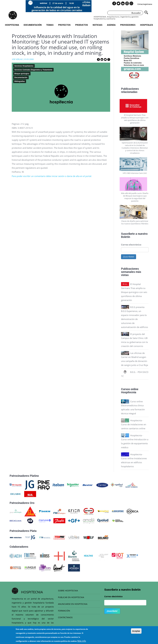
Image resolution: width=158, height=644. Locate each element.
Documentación (33, 25)
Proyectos (64, 25)
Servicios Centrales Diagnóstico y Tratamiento (33, 70)
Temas (50, 25)
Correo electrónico (131, 245)
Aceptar (136, 633)
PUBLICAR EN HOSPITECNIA (71, 597)
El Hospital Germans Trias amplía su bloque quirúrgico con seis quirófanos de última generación (135, 119)
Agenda (111, 25)
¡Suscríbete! (129, 257)
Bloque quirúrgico (22, 74)
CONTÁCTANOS (65, 617)
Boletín (126, 237)
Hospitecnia (12, 25)
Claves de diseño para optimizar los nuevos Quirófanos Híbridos (135, 222)
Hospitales (147, 25)
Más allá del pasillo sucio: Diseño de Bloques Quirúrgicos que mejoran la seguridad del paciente (135, 197)
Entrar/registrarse (145, 4)
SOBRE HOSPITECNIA (68, 591)
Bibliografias (20, 81)
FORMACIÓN (64, 611)
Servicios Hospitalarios (24, 66)
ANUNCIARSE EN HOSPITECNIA (73, 604)
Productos (82, 25)
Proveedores (128, 25)
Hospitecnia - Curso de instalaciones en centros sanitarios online (134, 424)
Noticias (98, 25)
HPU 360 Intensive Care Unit (135, 173)
